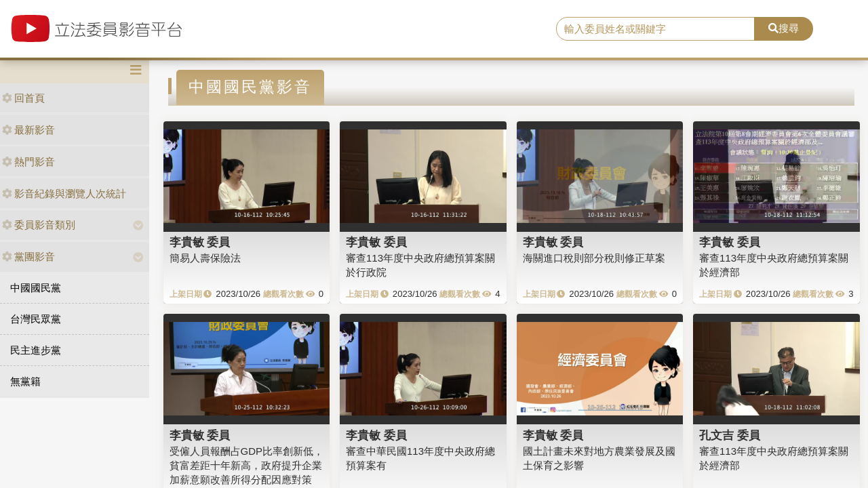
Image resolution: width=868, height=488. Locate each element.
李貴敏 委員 (200, 242)
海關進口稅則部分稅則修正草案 (594, 258)
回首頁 (23, 98)
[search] (655, 29)
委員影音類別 (39, 225)
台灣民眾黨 (36, 319)
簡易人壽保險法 (205, 258)
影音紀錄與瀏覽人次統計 (64, 194)
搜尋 (784, 28)
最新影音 (28, 130)
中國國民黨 (36, 288)
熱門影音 (28, 162)
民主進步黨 (36, 350)
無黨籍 (25, 381)
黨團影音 (28, 257)
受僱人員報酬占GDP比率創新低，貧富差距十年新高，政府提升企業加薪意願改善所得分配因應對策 (247, 466)
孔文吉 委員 (730, 435)
